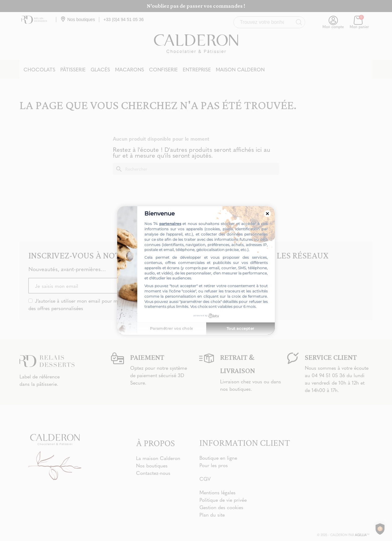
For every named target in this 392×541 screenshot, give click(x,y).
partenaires (170, 224)
